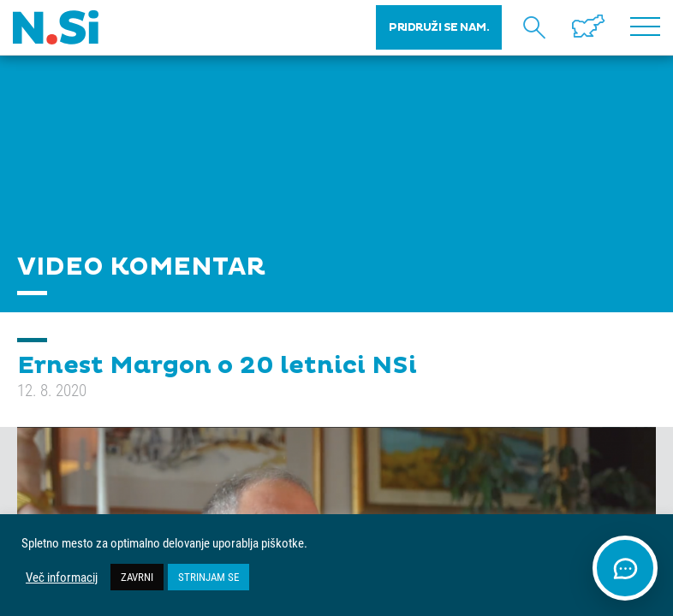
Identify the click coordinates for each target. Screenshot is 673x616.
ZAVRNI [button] (137, 577)
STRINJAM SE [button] (208, 577)
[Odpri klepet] (625, 568)
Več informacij (62, 577)
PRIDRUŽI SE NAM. (439, 27)
